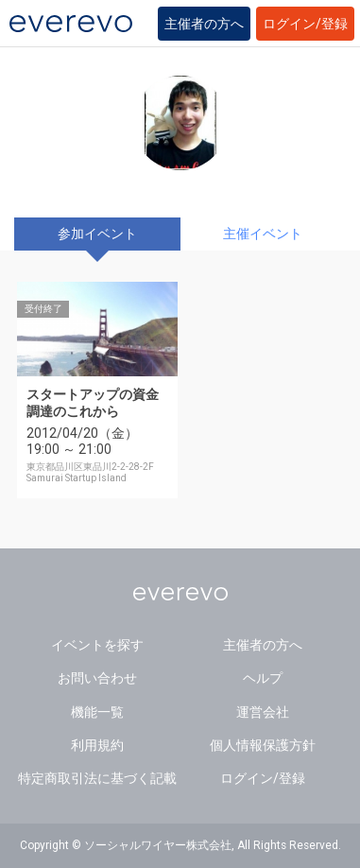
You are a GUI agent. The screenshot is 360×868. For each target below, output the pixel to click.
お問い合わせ (97, 678)
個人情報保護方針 (263, 745)
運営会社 (263, 712)
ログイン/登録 (305, 24)
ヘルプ (263, 678)
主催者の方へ (204, 24)
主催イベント (263, 234)
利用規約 (97, 745)
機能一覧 (97, 712)
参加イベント (97, 234)
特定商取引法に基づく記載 (97, 778)
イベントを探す (97, 645)
